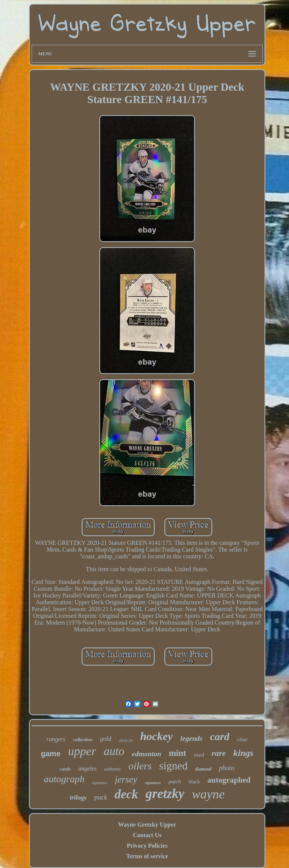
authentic (113, 769)
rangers (56, 739)
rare (219, 753)
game (51, 754)
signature (153, 783)
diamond (203, 769)
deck (126, 794)
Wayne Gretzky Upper (147, 825)
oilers (140, 766)
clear (242, 740)
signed (173, 766)
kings (243, 753)
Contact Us (147, 835)
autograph (64, 779)
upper (82, 751)
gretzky (165, 794)
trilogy (78, 797)
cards (65, 769)
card (220, 737)
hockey (156, 736)
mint (178, 753)
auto (114, 751)
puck (101, 797)
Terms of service (147, 856)
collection (83, 740)
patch (175, 781)
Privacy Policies (147, 846)
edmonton (147, 754)
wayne (208, 794)
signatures (100, 783)
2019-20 (126, 740)
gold (106, 739)
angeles (87, 768)
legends (191, 738)
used (199, 755)
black (194, 782)
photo (227, 768)
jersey (126, 779)
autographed (229, 780)
